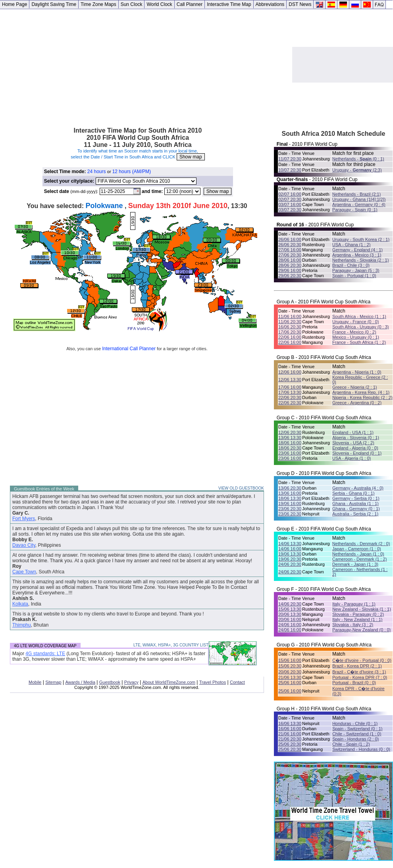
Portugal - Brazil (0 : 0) (354, 683)
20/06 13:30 (290, 614)
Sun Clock (132, 4)
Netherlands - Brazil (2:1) (356, 194)
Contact (237, 682)
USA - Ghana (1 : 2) (352, 245)
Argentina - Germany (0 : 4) (359, 204)
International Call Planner (129, 349)
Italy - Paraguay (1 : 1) (354, 604)
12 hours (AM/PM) (132, 172)
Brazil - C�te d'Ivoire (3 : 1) (359, 672)
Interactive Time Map (229, 4)
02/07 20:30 (290, 199)
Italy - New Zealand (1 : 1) (357, 619)
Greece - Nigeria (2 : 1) (354, 387)
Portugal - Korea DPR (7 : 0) (360, 677)
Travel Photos (213, 682)
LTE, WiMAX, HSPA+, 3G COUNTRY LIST (171, 645)
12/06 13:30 (290, 380)
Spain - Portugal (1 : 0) (354, 276)
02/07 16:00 (290, 194)
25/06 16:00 (290, 683)
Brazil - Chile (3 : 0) (351, 265)
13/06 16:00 (290, 493)
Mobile (35, 682)
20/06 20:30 (290, 672)
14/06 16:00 (290, 549)
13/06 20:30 (290, 488)
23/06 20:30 (290, 509)
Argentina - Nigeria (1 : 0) (357, 372)
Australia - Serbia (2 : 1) (355, 514)
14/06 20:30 (290, 604)
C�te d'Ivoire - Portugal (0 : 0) (362, 660)
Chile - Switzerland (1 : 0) (357, 734)
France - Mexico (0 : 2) (354, 332)
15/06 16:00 (290, 660)
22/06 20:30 (290, 397)
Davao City (24, 545)
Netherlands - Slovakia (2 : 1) (360, 260)
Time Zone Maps (98, 4)
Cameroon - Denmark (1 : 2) (360, 559)
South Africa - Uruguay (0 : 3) (360, 327)
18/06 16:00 (290, 443)
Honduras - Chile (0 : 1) (355, 723)
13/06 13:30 (290, 438)
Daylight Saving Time (54, 4)
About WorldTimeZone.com (169, 682)
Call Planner (190, 4)
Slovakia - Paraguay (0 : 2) (358, 614)
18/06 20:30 (290, 448)
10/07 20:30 (290, 170)
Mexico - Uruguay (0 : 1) (356, 337)
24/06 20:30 (290, 564)
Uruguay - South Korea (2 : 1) (361, 239)
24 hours (97, 172)
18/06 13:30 (290, 498)
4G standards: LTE (45, 654)
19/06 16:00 (290, 503)
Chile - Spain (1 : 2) (351, 744)
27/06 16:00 (290, 250)
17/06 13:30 (290, 392)
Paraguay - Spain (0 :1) (355, 210)
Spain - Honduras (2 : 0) (355, 739)
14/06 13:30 (290, 544)
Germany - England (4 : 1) (357, 250)
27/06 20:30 (290, 255)
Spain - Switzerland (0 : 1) (357, 729)
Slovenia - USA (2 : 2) (353, 443)
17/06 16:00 (290, 387)
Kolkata (20, 604)
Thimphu (22, 625)
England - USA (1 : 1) (353, 432)
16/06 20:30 (290, 327)
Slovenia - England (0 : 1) (357, 453)
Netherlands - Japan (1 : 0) (358, 554)
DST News (300, 4)
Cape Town (24, 572)
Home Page (14, 4)
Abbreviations (270, 4)
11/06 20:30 (290, 322)
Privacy (131, 682)
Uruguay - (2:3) (357, 170)
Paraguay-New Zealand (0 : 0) (361, 630)
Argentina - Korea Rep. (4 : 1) (361, 392)
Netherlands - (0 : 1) (358, 159)
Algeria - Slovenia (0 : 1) (356, 438)
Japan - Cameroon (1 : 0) (357, 549)
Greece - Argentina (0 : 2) (357, 403)
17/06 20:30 (290, 332)
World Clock (159, 4)
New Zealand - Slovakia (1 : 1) (362, 609)
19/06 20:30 (290, 559)
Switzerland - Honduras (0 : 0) (361, 749)
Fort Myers (24, 519)
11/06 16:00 (290, 316)
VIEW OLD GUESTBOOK (241, 488)
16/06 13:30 (290, 723)
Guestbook (110, 682)
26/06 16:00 (290, 239)
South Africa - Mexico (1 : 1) (359, 316)
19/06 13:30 (290, 554)
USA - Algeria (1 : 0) (352, 458)
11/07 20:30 (290, 159)
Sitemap (53, 682)
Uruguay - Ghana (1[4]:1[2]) (359, 199)
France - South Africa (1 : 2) (359, 342)
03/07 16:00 (290, 204)
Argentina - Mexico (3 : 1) (357, 255)
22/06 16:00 (290, 337)
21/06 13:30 (290, 677)
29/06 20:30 (290, 276)
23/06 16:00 (290, 453)
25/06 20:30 (290, 744)
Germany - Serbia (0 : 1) (356, 498)
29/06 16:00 (290, 270)
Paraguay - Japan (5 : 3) (356, 270)
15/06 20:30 (290, 666)
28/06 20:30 (290, 265)
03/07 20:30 (290, 210)
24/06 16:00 (290, 625)
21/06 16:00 (290, 734)
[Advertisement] (146, 65)
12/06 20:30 (290, 432)
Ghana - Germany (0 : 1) (356, 509)
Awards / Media (80, 682)
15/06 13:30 (290, 609)
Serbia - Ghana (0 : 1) (353, 493)
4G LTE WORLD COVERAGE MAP (45, 646)
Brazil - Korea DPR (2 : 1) (357, 666)
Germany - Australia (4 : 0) (358, 488)
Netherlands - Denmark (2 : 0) (361, 544)
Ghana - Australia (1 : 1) (355, 503)
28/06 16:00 (290, 260)
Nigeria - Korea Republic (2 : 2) (362, 397)
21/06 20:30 (290, 739)
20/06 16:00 (290, 619)
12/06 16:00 (290, 372)
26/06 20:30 (290, 245)
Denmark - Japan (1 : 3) (355, 564)
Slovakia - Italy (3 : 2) (353, 625)
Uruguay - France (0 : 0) (355, 322)
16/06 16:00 (290, 729)
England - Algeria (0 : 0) (355, 448)
